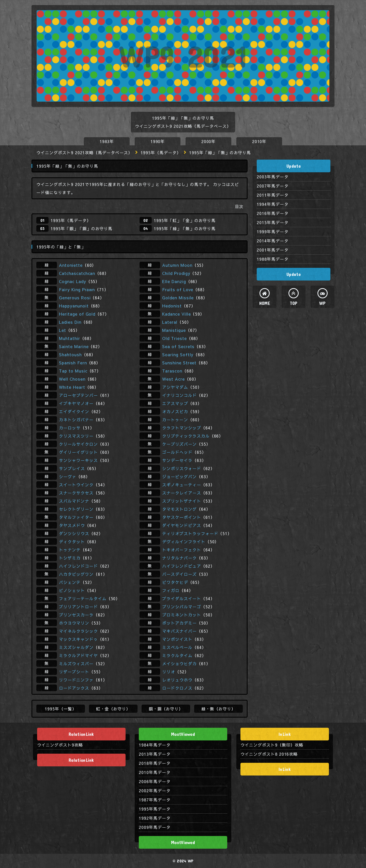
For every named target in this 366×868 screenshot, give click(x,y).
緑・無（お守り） (219, 709)
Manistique (174, 330)
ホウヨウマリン (74, 623)
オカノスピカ (175, 411)
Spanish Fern (73, 363)
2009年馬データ (155, 827)
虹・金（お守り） (113, 709)
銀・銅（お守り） (166, 709)
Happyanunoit (74, 306)
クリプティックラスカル (186, 436)
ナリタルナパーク (179, 558)
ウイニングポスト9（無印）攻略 (272, 745)
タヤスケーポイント (182, 517)
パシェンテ (70, 582)
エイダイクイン (74, 411)
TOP (294, 303)
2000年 (209, 141)
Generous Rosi (75, 298)
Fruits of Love (178, 289)
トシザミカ (70, 558)
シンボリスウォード (182, 468)
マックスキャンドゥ (78, 639)
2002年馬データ (155, 790)
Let (63, 330)
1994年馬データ (273, 204)
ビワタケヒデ (175, 582)
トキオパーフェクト (182, 550)
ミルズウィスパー (76, 663)
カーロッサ (70, 428)
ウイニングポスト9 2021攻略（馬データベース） (84, 152)
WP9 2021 (183, 56)
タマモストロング (179, 509)
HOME (265, 303)
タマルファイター (76, 517)
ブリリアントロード (78, 607)
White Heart (72, 387)
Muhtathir (70, 338)
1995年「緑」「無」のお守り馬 (185, 228)
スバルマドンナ (74, 501)
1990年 (158, 141)
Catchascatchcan (77, 273)
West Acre (173, 379)
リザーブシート (74, 672)
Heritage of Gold (77, 314)
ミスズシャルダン (76, 647)
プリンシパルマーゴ (182, 607)
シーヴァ (68, 476)
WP (323, 303)
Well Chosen (72, 379)
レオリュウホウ (177, 680)
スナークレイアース (182, 493)
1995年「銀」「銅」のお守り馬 (81, 228)
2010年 (259, 141)
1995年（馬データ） (161, 152)
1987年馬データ (155, 800)
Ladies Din (70, 322)
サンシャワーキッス (78, 460)
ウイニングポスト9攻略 (60, 745)
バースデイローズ (179, 574)
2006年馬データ (155, 781)
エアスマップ (175, 403)
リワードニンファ (76, 680)
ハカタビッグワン (76, 574)
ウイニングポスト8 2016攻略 (269, 754)
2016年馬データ (273, 213)
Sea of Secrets (178, 346)
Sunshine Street (179, 363)
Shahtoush (70, 354)
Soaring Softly (178, 354)
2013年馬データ (155, 754)
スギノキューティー (182, 485)
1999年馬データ (273, 231)
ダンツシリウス (74, 533)
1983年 (107, 141)
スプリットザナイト (182, 501)
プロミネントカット (182, 615)
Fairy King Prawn (77, 289)
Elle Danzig (174, 281)
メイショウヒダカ (179, 663)
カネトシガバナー (76, 420)
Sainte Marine (74, 346)
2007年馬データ (273, 186)
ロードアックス (74, 688)
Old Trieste (174, 338)
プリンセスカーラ (76, 615)
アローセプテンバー (78, 395)
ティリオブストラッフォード (190, 533)
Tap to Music (73, 371)
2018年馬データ (155, 763)
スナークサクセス (76, 493)
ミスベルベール (177, 647)
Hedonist (172, 306)
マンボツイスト (177, 639)
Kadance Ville (176, 314)
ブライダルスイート (182, 598)
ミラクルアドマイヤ (78, 655)
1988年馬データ (273, 259)
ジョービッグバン (179, 476)
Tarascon (172, 371)
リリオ (169, 672)
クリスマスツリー (76, 436)
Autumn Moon (177, 265)
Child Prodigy (176, 273)
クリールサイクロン (78, 444)
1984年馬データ (155, 745)
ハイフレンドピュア (182, 566)
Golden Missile (178, 298)
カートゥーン (175, 420)
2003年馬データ (273, 177)
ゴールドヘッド (177, 452)
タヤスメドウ (72, 525)
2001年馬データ (273, 250)
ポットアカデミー (179, 623)
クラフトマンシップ (182, 428)
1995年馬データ (155, 809)
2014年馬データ (273, 241)
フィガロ (171, 590)
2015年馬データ (273, 222)
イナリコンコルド (179, 395)
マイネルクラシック (78, 631)
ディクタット (72, 541)
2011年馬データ (273, 195)
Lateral (170, 322)
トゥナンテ (70, 550)
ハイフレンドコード (78, 566)
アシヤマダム (175, 387)
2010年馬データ (155, 772)
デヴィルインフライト (184, 541)
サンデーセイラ (177, 460)
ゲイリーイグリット (78, 452)
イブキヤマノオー (76, 403)
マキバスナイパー (179, 631)
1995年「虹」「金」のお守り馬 (185, 220)
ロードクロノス (177, 688)
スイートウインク (76, 485)
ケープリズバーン (179, 444)
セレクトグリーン (76, 509)
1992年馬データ (155, 818)
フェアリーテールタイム (83, 598)
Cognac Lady (73, 281)
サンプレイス (72, 468)
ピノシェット (72, 590)
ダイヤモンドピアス (182, 525)
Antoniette (71, 265)
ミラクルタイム (177, 655)
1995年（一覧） (61, 709)
